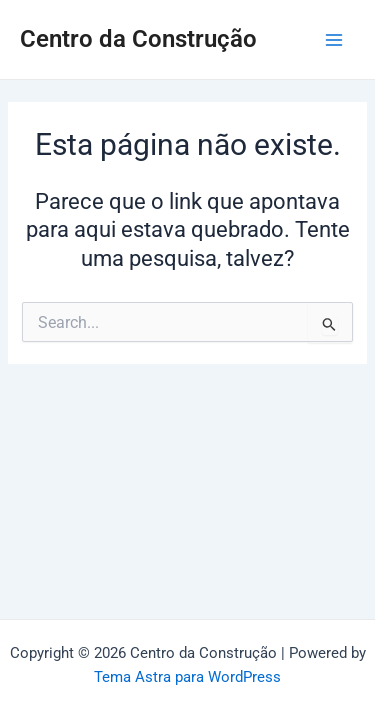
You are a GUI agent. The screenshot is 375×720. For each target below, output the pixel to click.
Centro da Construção (138, 39)
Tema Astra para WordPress (187, 677)
